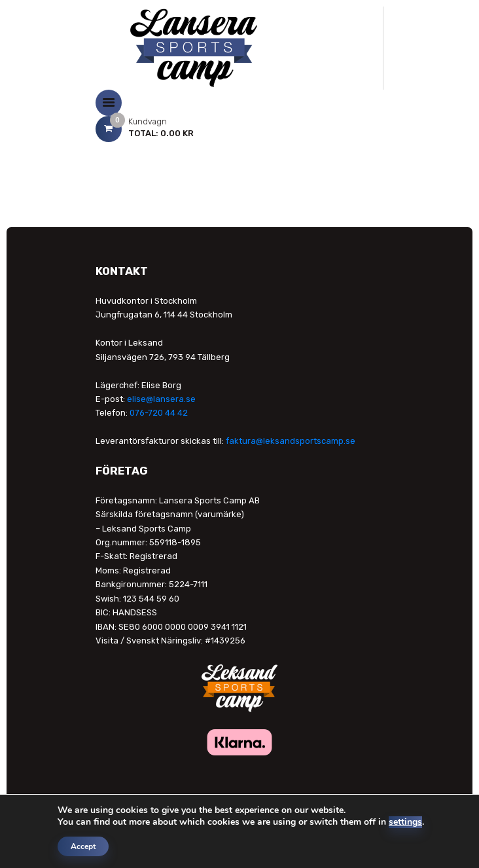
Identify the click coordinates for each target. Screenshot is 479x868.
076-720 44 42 (159, 413)
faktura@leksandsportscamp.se (291, 441)
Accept (83, 846)
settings (405, 822)
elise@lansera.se (161, 399)
